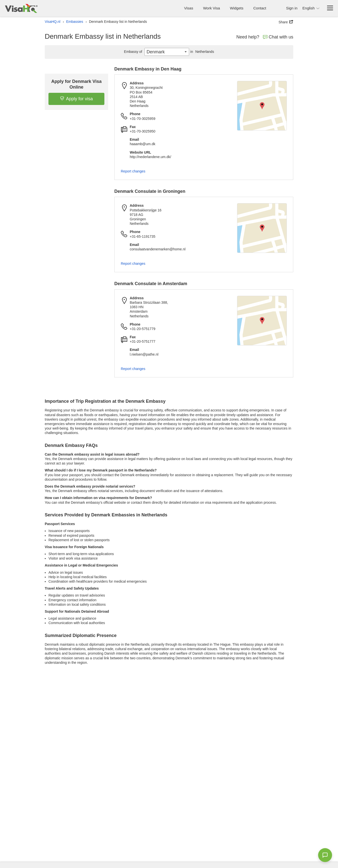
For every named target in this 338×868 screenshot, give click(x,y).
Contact (260, 8)
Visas (189, 8)
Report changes (133, 171)
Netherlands (202, 52)
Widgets (237, 8)
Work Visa (211, 8)
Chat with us (278, 37)
